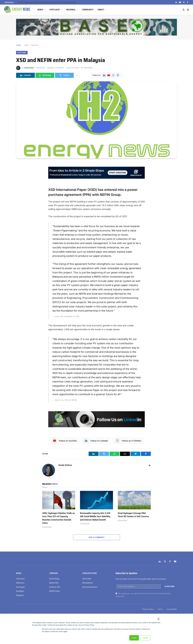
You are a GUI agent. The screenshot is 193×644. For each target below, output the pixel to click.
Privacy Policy (165, 593)
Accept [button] (134, 638)
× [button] (158, 619)
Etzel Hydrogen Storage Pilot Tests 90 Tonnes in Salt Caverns (133, 515)
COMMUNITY (88, 10)
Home (26, 45)
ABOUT (101, 10)
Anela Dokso (29, 68)
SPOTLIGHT (55, 10)
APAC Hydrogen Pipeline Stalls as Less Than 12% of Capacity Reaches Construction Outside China (49, 2)
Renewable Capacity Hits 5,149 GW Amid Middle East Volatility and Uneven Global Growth (95, 516)
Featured (35, 45)
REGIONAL (71, 10)
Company (54, 573)
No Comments (73, 68)
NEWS (40, 10)
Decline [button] (145, 638)
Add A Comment (96, 537)
